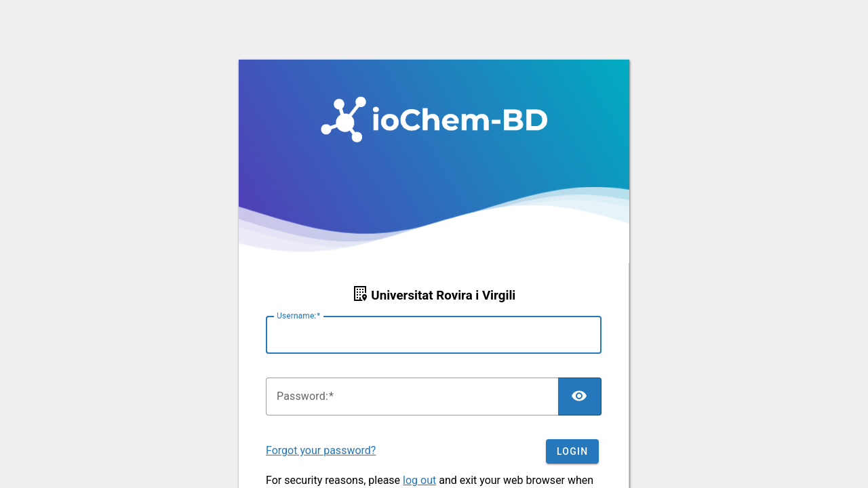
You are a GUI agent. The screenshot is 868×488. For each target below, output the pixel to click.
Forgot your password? (321, 450)
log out (419, 480)
